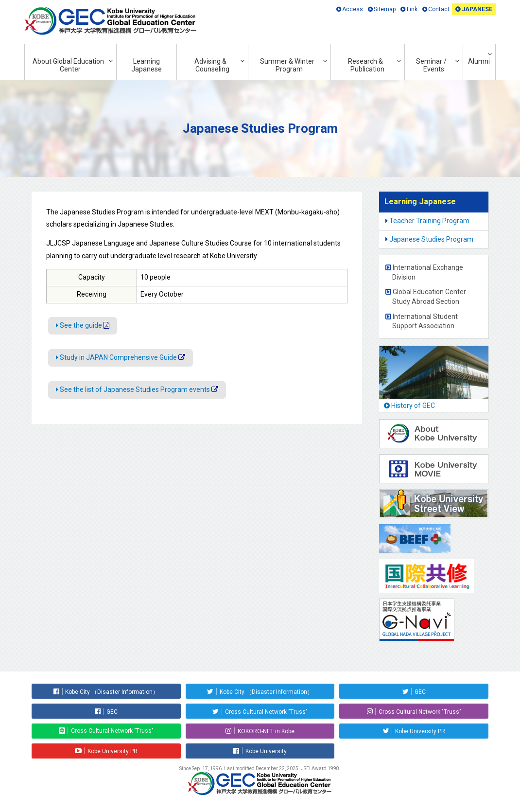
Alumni (479, 61)
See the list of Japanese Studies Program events (135, 389)
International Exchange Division (428, 272)
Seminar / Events (431, 65)
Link (412, 9)
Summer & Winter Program (287, 65)
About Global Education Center (68, 65)
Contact (439, 9)
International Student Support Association (425, 321)
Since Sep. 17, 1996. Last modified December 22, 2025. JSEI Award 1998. (260, 768)
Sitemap (385, 9)
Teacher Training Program (429, 221)
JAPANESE (477, 9)
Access (353, 9)
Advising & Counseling (212, 65)
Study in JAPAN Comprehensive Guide (118, 357)
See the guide (81, 325)
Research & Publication (366, 65)
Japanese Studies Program (431, 239)
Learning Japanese (147, 65)
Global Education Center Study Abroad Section (429, 297)
